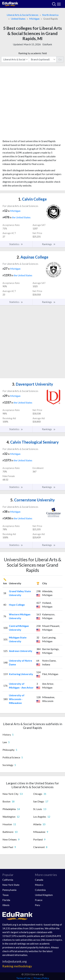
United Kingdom (44, 895)
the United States (21, 217)
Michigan (34, 19)
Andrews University (21, 651)
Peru (37, 905)
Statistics (16, 244)
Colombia (40, 890)
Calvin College (32, 199)
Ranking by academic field (33, 53)
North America (50, 15)
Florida (6, 900)
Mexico (39, 885)
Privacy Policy (41, 978)
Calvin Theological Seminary (33, 442)
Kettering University (21, 674)
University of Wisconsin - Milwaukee (17, 699)
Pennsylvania (9, 890)
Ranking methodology (17, 966)
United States (18, 19)
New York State (11, 885)
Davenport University (32, 384)
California (8, 880)
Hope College (17, 605)
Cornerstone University (33, 500)
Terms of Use (23, 978)
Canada (39, 880)
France (39, 900)
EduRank (47, 44)
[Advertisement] (32, 104)
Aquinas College (32, 257)
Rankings (49, 244)
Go (60, 59)
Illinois (6, 905)
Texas (6, 895)
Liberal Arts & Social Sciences (23, 15)
